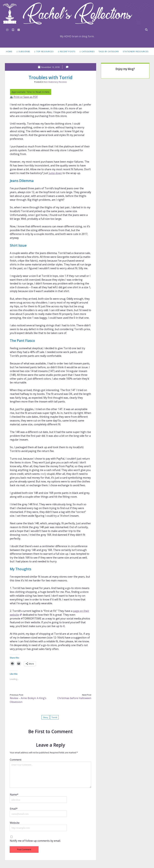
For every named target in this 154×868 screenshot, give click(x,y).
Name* (14, 795)
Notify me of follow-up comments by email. (35, 841)
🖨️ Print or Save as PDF (24, 97)
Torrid (54, 717)
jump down (55, 173)
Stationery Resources (136, 51)
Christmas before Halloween (74, 698)
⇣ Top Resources (44, 51)
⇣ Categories (87, 51)
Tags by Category (109, 51)
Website (15, 823)
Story (45, 717)
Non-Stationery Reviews (55, 82)
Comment (16, 760)
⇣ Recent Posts (66, 51)
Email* (14, 809)
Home (9, 51)
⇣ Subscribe (23, 51)
